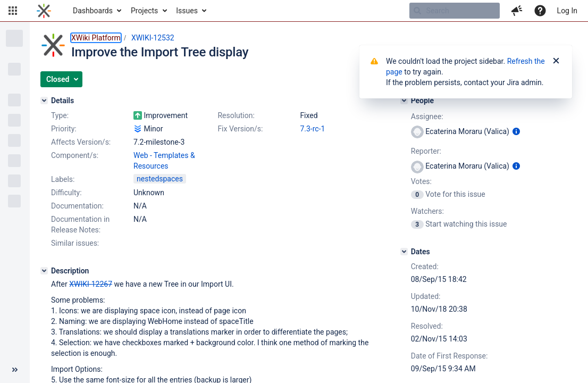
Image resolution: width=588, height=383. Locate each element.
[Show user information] (516, 131)
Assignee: (427, 116)
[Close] (556, 61)
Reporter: (426, 151)
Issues (187, 11)
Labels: (63, 179)
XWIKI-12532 (153, 38)
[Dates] (404, 252)
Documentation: (77, 206)
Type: (60, 115)
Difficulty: (66, 193)
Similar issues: (75, 243)
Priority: (64, 129)
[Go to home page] (44, 11)
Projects (144, 11)
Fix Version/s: (240, 129)
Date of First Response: (450, 356)
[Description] (44, 271)
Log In (567, 11)
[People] (404, 101)
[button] (13, 11)
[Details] (44, 101)
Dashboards (93, 11)
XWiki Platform (96, 38)
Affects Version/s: (81, 142)
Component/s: (75, 155)
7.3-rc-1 (312, 129)
